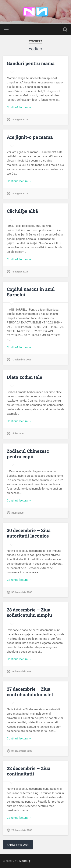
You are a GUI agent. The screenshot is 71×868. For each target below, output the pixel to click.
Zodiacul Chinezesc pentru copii (28, 454)
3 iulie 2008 (17, 513)
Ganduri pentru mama (31, 63)
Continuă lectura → (19, 107)
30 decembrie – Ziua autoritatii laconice (29, 533)
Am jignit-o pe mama (30, 137)
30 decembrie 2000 (22, 592)
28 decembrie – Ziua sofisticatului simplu (29, 613)
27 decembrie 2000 (22, 751)
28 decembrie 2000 (22, 671)
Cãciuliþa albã (22, 211)
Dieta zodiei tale (25, 377)
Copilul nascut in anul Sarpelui (31, 292)
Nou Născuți (22, 861)
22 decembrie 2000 (22, 830)
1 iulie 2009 (17, 434)
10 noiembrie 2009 (21, 360)
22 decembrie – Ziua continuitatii (29, 771)
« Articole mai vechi (18, 845)
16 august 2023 (20, 120)
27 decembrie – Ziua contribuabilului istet (30, 692)
